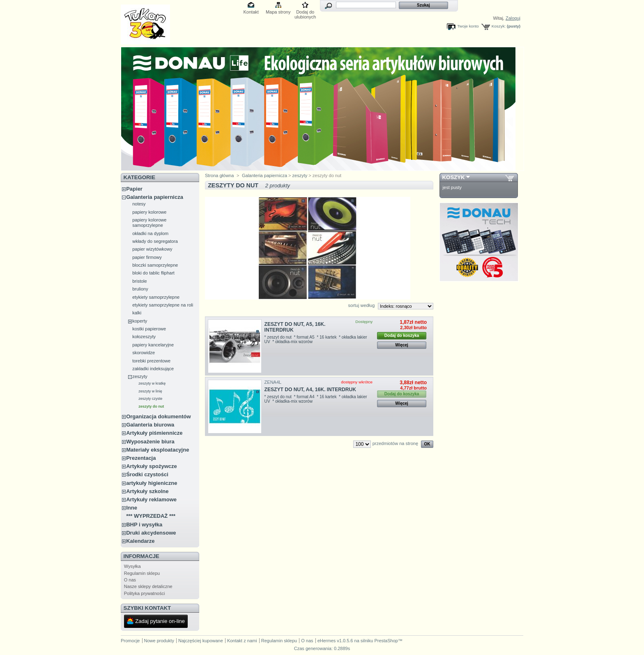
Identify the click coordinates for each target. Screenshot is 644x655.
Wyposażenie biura (150, 442)
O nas (130, 580)
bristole (139, 281)
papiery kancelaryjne (153, 345)
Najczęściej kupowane (201, 641)
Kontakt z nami (242, 641)
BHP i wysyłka (144, 525)
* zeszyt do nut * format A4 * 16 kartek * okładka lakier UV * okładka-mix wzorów (316, 399)
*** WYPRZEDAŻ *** (151, 516)
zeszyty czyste (150, 399)
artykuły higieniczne (152, 483)
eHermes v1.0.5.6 (335, 641)
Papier (134, 189)
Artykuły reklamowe (151, 499)
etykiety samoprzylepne (156, 297)
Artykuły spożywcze (152, 466)
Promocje (130, 641)
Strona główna (219, 175)
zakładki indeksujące (153, 369)
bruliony (140, 289)
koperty (140, 321)
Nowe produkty (159, 641)
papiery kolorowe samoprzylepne (149, 223)
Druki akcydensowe (151, 533)
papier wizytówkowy (152, 249)
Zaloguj (513, 18)
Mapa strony (278, 12)
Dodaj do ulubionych (305, 13)
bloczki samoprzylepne (155, 265)
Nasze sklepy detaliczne (148, 586)
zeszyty (140, 376)
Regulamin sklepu (142, 573)
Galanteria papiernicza (155, 197)
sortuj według (361, 305)
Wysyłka (132, 566)
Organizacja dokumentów (158, 416)
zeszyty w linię (150, 391)
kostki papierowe (149, 329)
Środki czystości (147, 474)
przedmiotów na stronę (395, 443)
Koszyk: (499, 26)
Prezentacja (141, 458)
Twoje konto (468, 26)
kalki (137, 313)
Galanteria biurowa (150, 425)
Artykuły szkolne (147, 491)
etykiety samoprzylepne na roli (163, 305)
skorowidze (144, 353)
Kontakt (251, 12)
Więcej (402, 345)
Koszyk (454, 177)
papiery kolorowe (149, 212)
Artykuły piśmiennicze (154, 433)
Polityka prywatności (145, 593)
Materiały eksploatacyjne (158, 450)
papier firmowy (147, 257)
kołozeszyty (144, 337)
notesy (139, 204)
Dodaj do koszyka (402, 336)
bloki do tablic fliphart (153, 273)
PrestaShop (386, 641)
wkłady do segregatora (155, 241)
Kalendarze (140, 541)
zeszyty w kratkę (152, 383)
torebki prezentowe (151, 361)
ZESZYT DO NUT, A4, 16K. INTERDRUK (310, 390)
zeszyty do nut (151, 406)
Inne (132, 508)
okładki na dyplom (150, 233)
